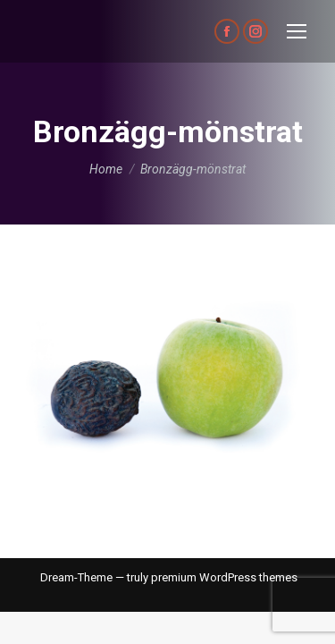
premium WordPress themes (224, 577)
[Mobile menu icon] (297, 31)
